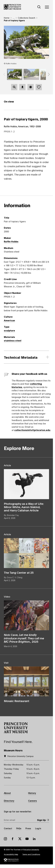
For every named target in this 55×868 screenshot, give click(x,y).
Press (28, 828)
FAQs (19, 828)
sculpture (9, 330)
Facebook (13, 839)
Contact (8, 828)
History (32, 793)
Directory (9, 801)
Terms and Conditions (31, 854)
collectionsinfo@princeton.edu (32, 430)
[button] (4, 74)
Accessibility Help (11, 854)
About (7, 793)
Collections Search (27, 18)
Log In (38, 828)
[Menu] (47, 7)
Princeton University (31, 849)
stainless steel (13, 340)
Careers (32, 801)
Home (7, 18)
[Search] (39, 7)
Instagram (5, 839)
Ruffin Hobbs (11, 241)
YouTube (27, 839)
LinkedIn (34, 839)
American (9, 320)
